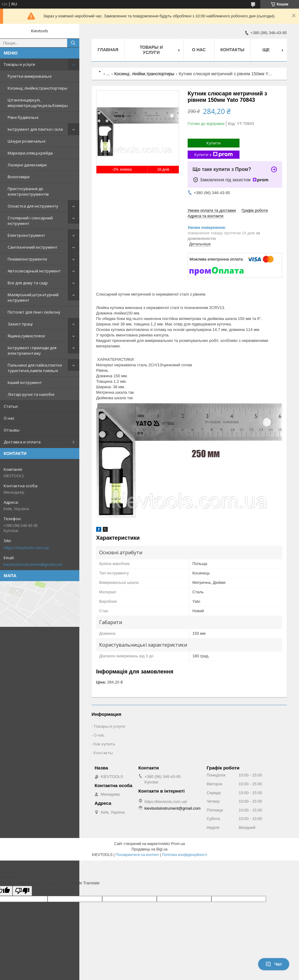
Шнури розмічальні (27, 141)
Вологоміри (19, 177)
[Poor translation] (22, 891)
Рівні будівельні (23, 117)
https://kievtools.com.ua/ (27, 548)
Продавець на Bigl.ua (149, 849)
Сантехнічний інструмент (32, 247)
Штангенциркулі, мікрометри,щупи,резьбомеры (38, 103)
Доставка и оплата (22, 442)
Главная (108, 50)
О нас (9, 418)
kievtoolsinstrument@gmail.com (33, 564)
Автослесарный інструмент (34, 271)
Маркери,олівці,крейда (30, 153)
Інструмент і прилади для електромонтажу (32, 350)
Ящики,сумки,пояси (26, 336)
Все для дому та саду (28, 283)
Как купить (104, 744)
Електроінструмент (26, 235)
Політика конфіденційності (185, 855)
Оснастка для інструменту (33, 206)
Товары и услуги (19, 64)
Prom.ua (178, 844)
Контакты (232, 50)
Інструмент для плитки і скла (35, 129)
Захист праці (20, 324)
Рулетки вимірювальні (30, 76)
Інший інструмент (25, 382)
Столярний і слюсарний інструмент (30, 221)
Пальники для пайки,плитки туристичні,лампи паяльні (35, 368)
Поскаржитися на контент (137, 855)
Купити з (214, 155)
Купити (214, 143)
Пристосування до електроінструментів (28, 191)
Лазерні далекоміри (27, 165)
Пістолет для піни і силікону (34, 312)
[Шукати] (73, 43)
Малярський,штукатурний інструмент (33, 297)
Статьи (11, 406)
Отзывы (12, 430)
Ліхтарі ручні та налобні (31, 394)
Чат (274, 964)
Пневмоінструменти (27, 259)
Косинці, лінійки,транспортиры (38, 88)
